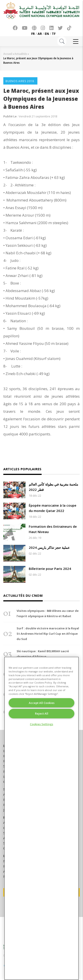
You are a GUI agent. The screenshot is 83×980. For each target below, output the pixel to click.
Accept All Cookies (42, 703)
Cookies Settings (41, 724)
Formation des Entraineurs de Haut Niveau (53, 529)
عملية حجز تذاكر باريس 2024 (49, 547)
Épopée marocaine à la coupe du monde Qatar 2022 (53, 508)
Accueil (8, 54)
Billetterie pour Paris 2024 (50, 569)
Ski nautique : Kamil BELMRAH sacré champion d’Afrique (43, 654)
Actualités (21, 54)
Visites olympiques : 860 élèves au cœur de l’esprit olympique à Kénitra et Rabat (48, 613)
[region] (42, 818)
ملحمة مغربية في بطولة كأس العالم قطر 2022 (53, 487)
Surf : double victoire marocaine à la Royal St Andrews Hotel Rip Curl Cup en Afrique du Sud (48, 634)
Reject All (42, 713)
